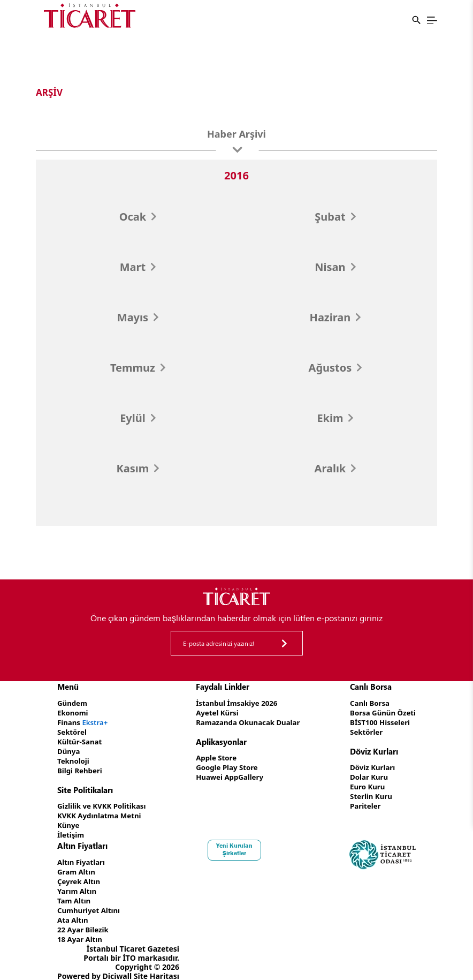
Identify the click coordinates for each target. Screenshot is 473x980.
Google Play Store (226, 765)
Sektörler (364, 730)
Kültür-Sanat (81, 739)
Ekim (335, 418)
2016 (236, 175)
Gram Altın (77, 865)
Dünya (69, 748)
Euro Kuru (365, 783)
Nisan (335, 267)
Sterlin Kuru (368, 792)
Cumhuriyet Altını (90, 901)
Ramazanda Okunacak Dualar (249, 721)
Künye (69, 820)
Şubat (335, 217)
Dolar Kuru (366, 774)
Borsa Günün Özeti (381, 712)
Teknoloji (74, 757)
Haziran (335, 317)
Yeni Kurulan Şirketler (236, 843)
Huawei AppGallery (229, 774)
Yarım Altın (78, 883)
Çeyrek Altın (80, 874)
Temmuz (138, 368)
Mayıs (138, 317)
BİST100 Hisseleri (378, 721)
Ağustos (335, 368)
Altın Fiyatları (82, 855)
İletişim (71, 829)
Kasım (138, 468)
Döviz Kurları (370, 765)
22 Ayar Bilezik (84, 919)
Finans (84, 721)
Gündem (73, 703)
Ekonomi (74, 712)
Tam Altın (75, 892)
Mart (138, 267)
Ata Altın (74, 910)
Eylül (138, 418)
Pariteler (363, 801)
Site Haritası (157, 965)
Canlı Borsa (367, 703)
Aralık (335, 468)
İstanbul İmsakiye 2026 (237, 703)
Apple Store (215, 756)
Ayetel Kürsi (216, 712)
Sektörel (73, 730)
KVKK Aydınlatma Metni (102, 811)
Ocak (138, 217)
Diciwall (117, 965)
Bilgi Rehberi (81, 767)
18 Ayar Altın (81, 928)
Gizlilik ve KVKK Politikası (104, 801)
